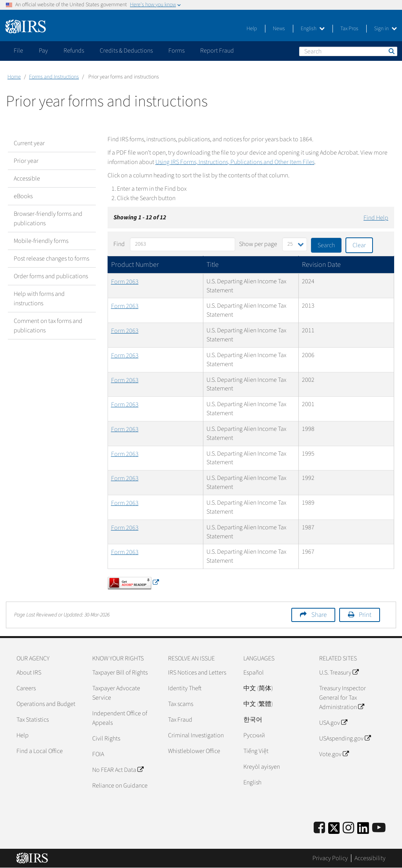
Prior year (26, 161)
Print (365, 615)
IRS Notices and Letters (197, 673)
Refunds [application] (74, 51)
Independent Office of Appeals (120, 718)
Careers (26, 688)
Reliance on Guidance (120, 786)
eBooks (23, 196)
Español (254, 673)
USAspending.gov (345, 739)
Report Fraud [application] (217, 51)
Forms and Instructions (54, 77)
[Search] (348, 51)
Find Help (376, 218)
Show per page (258, 244)
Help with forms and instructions (39, 299)
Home (14, 77)
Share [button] (319, 615)
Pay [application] (43, 51)
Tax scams (181, 704)
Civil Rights (106, 739)
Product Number (135, 265)
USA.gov (333, 723)
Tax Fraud (180, 720)
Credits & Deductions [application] (126, 51)
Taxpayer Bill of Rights (120, 673)
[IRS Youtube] (379, 828)
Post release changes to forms (51, 259)
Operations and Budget (46, 704)
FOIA (98, 754)
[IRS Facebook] (319, 828)
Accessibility (370, 858)
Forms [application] (176, 51)
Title (213, 265)
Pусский (254, 735)
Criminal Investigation (196, 735)
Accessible (27, 179)
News (279, 29)
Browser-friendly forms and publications (48, 219)
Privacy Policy (330, 858)
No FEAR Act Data (118, 770)
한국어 (253, 720)
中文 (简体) (258, 688)
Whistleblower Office (194, 751)
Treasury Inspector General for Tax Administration (343, 698)
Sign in (386, 29)
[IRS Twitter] (334, 831)
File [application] (18, 51)
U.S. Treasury (339, 673)
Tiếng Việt (256, 751)
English (313, 29)
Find (119, 244)
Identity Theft (185, 688)
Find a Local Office (40, 751)
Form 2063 (125, 282)
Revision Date (321, 265)
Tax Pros (349, 29)
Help (252, 29)
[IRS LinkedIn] (363, 831)
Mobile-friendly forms (41, 241)
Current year (29, 143)
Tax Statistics (33, 720)
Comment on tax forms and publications (48, 326)
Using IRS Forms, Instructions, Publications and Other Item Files (235, 162)
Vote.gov (334, 754)
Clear (359, 245)
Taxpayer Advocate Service (116, 693)
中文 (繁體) (258, 704)
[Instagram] (348, 828)
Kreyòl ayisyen (262, 767)
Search (391, 51)
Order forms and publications (51, 276)
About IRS (29, 673)
